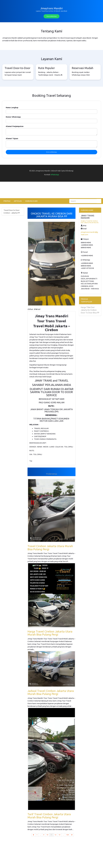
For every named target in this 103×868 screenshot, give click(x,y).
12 (55, 835)
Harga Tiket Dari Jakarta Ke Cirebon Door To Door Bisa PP (90, 310)
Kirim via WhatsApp (52, 152)
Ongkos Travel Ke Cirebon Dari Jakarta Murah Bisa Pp (90, 222)
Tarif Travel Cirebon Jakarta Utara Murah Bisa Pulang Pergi (49, 816)
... (40, 835)
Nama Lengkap (12, 107)
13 (60, 835)
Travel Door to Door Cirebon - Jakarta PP (12, 211)
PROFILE (7, 201)
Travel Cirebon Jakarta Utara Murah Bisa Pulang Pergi (50, 548)
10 (47, 835)
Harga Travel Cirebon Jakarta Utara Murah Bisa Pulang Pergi (50, 633)
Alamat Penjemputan (15, 126)
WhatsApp (55, 175)
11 (52, 835)
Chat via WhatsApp (51, 16)
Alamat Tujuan (12, 138)
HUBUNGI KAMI (31, 201)
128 (67, 835)
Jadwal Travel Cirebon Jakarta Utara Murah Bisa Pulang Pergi (51, 692)
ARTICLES (18, 201)
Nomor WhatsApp (13, 117)
